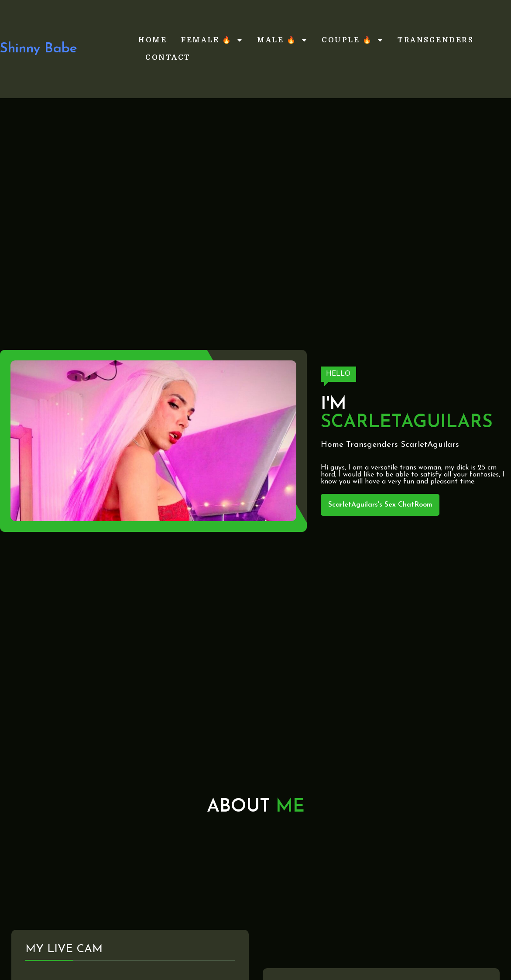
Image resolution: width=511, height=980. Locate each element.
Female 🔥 (212, 40)
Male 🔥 (282, 40)
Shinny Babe (39, 49)
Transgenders (436, 40)
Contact (168, 58)
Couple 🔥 (353, 40)
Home (153, 40)
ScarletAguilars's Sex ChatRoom (380, 505)
